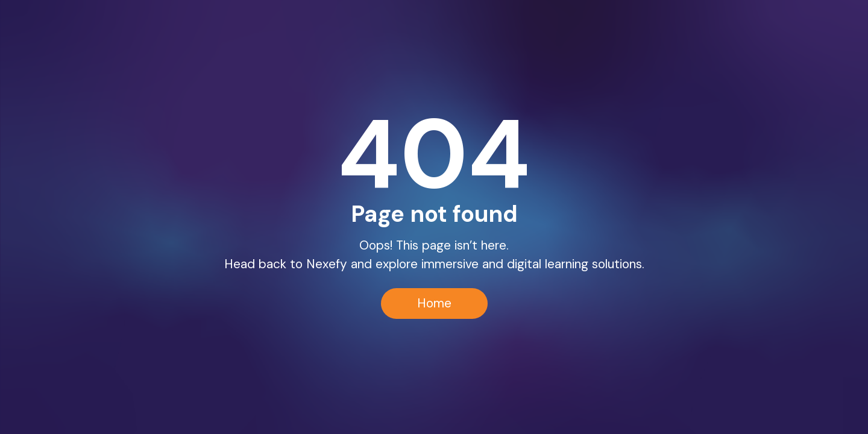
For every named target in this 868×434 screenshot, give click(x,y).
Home (434, 303)
